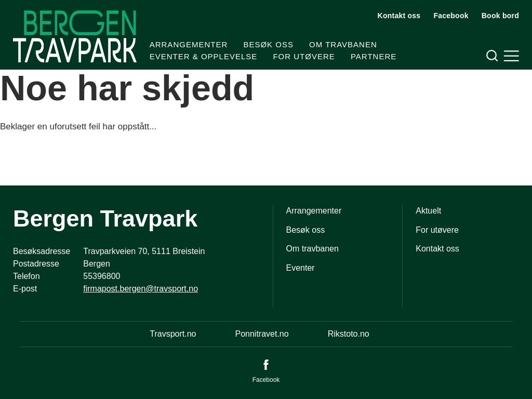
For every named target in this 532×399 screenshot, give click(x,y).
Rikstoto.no (349, 334)
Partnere (374, 56)
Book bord (500, 16)
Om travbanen (343, 44)
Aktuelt (428, 211)
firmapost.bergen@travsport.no (141, 289)
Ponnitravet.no (262, 334)
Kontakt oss (399, 16)
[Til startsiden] (75, 36)
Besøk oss (268, 44)
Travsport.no (173, 334)
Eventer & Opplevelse (204, 56)
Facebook (451, 16)
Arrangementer (189, 44)
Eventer (301, 268)
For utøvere (304, 56)
